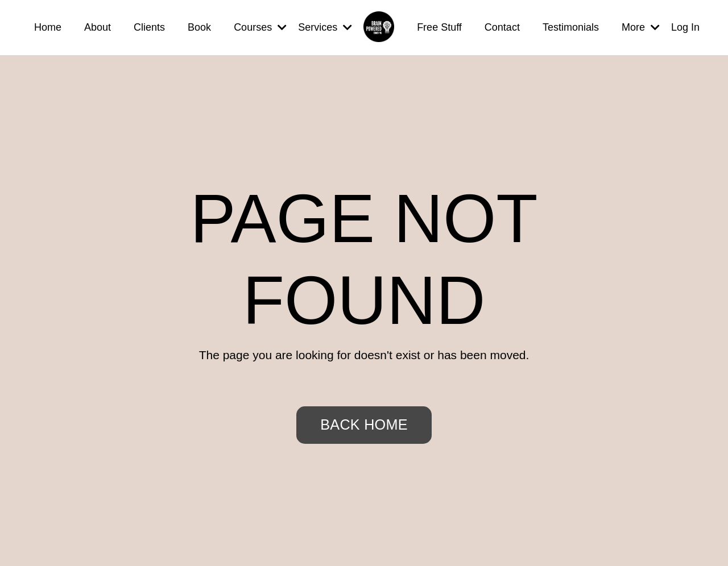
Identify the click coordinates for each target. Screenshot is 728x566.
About (98, 27)
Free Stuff (439, 27)
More (641, 27)
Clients (149, 27)
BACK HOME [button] (364, 424)
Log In (685, 27)
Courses (260, 27)
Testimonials (571, 27)
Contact (502, 27)
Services (325, 27)
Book (199, 27)
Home (48, 27)
